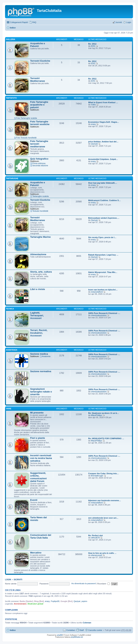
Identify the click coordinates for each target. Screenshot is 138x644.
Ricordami (103, 584)
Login (8, 579)
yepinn (84, 601)
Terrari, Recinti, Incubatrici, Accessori (39, 333)
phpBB (60, 635)
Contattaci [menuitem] (71, 630)
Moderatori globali (35, 604)
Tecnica (10, 309)
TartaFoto (11, 98)
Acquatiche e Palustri (38, 45)
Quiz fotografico (39, 159)
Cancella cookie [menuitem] (95, 630)
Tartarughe (12, 179)
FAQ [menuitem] (34, 22)
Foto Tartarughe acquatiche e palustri (39, 105)
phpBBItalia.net (77, 637)
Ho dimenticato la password (83, 584)
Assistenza (12, 350)
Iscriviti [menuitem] (119, 22)
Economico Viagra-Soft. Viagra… (104, 122)
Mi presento (37, 413)
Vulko (93, 105)
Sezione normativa (41, 371)
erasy (93, 124)
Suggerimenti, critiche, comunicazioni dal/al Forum (38, 477)
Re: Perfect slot (96, 535)
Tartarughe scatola (41, 196)
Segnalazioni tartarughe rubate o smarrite (41, 392)
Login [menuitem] (129, 22)
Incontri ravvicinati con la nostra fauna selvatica (41, 458)
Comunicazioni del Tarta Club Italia (41, 536)
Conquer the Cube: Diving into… (103, 473)
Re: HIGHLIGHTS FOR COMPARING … (106, 438)
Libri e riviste (38, 289)
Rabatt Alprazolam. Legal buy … (103, 255)
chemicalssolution (99, 315)
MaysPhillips (96, 415)
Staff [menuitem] (82, 630)
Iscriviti (18, 579)
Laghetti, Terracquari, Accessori (37, 315)
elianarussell (96, 555)
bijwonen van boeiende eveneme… (105, 500)
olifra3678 (95, 538)
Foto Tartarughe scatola (27, 118)
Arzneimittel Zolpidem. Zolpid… (103, 159)
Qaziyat (94, 144)
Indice (13, 28)
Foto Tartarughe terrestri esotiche (40, 123)
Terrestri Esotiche (40, 61)
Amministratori (20, 604)
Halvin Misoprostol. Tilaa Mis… (103, 272)
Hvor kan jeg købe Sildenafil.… (103, 183)
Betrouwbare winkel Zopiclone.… (104, 218)
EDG (93, 46)
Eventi (34, 500)
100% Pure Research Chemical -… (104, 313)
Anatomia (46, 356)
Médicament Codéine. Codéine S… (104, 200)
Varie (9, 409)
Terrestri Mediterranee (38, 80)
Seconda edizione (40, 165)
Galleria (11, 39)
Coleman (87, 623)
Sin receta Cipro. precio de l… (102, 237)
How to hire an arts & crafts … (102, 553)
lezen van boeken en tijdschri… (103, 290)
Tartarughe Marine (40, 237)
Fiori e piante (38, 438)
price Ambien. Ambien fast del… (103, 142)
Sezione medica (39, 354)
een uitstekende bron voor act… (103, 518)
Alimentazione (38, 254)
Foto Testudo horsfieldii (26, 138)
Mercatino (36, 553)
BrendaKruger (97, 476)
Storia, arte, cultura (41, 272)
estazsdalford (97, 292)
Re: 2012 (92, 44)
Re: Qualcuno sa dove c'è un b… (104, 413)
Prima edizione (39, 163)
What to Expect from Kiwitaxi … (103, 102)
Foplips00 (55, 601)
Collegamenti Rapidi (19, 22)
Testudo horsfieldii (40, 211)
